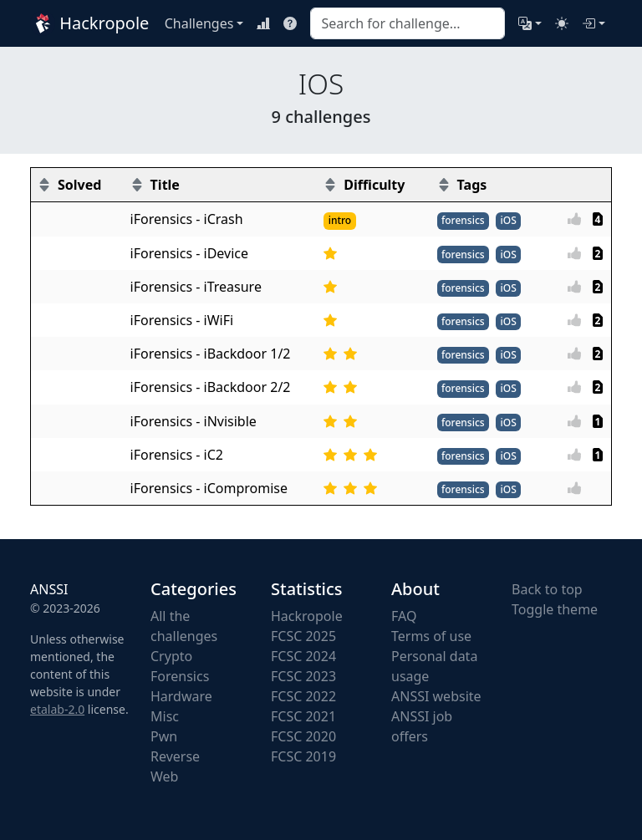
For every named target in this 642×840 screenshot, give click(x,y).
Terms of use (431, 636)
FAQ (404, 616)
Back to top (547, 589)
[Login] (594, 23)
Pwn (164, 736)
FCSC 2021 (303, 716)
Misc (165, 716)
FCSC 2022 (303, 696)
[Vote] (579, 219)
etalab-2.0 (57, 709)
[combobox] (407, 23)
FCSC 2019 (303, 756)
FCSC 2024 (303, 656)
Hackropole (87, 23)
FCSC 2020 (303, 736)
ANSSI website (436, 696)
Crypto (171, 656)
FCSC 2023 (303, 676)
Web (164, 776)
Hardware (181, 696)
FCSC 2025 (303, 636)
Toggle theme (555, 609)
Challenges (199, 23)
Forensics (180, 676)
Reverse (175, 756)
